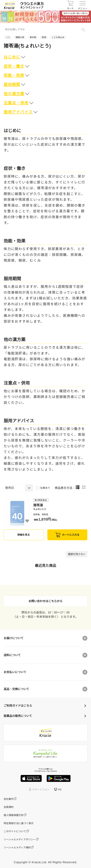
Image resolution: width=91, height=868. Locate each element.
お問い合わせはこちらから (45, 601)
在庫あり (45, 488)
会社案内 (9, 799)
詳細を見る (24, 535)
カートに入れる (67, 535)
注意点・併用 (16, 103)
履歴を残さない (77, 554)
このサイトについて (15, 831)
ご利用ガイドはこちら (45, 706)
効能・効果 (14, 75)
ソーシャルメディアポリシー (20, 840)
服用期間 (12, 85)
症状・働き (14, 66)
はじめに (12, 57)
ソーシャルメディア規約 (17, 848)
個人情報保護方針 (14, 815)
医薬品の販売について (45, 716)
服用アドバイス (18, 112)
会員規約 (9, 807)
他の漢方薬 (14, 94)
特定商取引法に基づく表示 (19, 823)
